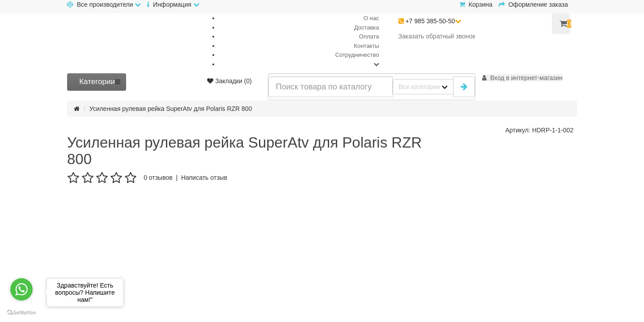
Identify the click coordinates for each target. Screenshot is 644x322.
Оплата (369, 36)
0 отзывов (158, 178)
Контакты (366, 46)
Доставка (367, 28)
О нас (371, 18)
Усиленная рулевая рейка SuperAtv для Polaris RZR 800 (171, 109)
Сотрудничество (357, 55)
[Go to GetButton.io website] (21, 313)
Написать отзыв (204, 178)
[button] (522, 78)
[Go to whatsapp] (21, 289)
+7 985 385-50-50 (430, 21)
